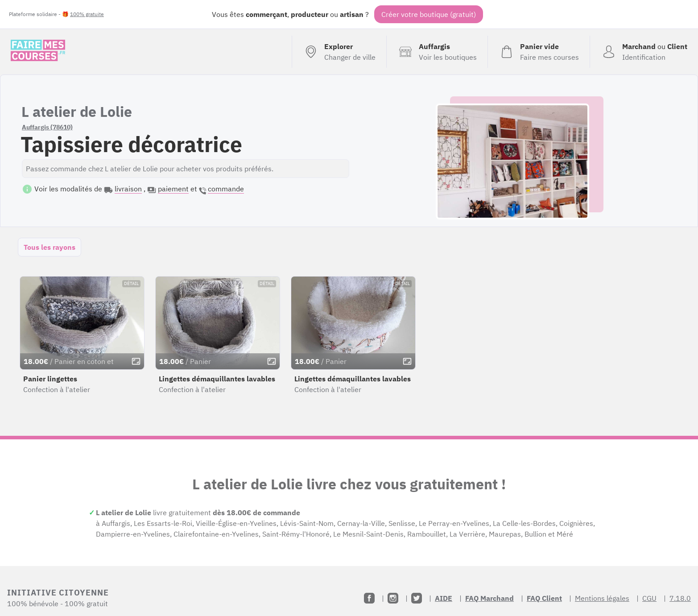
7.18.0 (680, 598)
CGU (649, 598)
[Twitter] (417, 598)
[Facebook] (369, 598)
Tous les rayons (50, 247)
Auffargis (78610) (47, 127)
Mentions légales (602, 598)
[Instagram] (393, 598)
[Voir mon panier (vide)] (539, 52)
